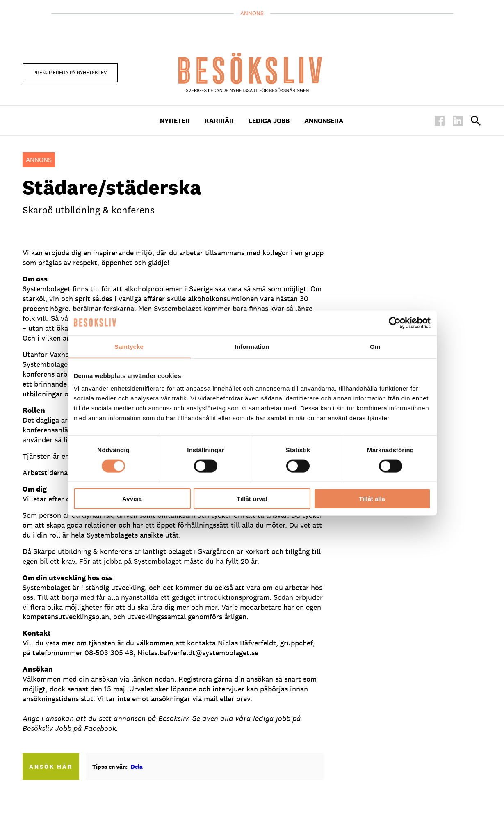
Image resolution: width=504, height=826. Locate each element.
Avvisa (132, 499)
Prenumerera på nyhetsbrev (70, 73)
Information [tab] (252, 346)
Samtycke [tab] (129, 346)
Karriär (219, 121)
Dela (137, 767)
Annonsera (324, 121)
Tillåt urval (252, 499)
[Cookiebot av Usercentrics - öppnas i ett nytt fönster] (395, 323)
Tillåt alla (372, 499)
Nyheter (175, 121)
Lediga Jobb (269, 121)
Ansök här (51, 767)
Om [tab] (375, 346)
